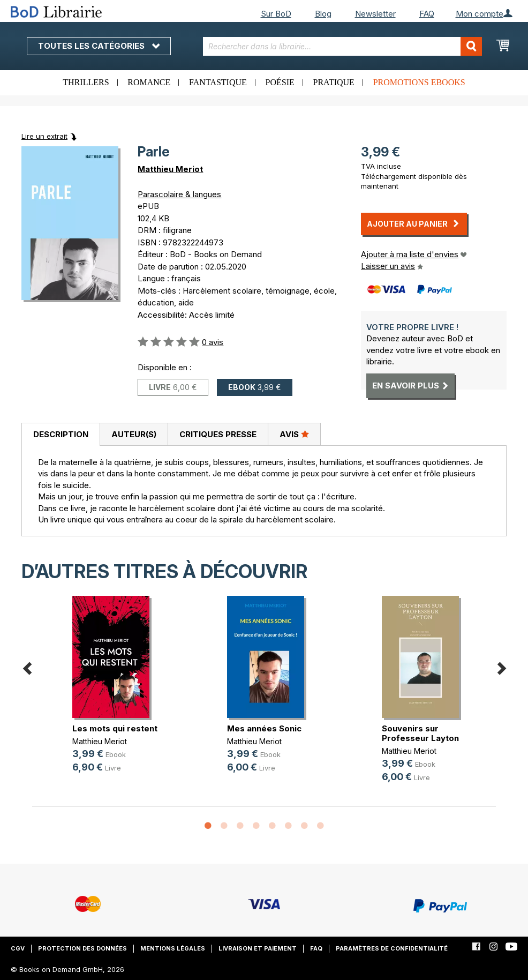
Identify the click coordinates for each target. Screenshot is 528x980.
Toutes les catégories (99, 46)
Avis (294, 434)
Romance (149, 82)
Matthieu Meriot (170, 169)
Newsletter (375, 14)
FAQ (427, 14)
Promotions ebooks (419, 82)
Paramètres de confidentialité (392, 948)
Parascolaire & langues (179, 194)
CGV (18, 948)
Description (61, 434)
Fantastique (218, 82)
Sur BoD (276, 14)
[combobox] (342, 46)
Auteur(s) (134, 434)
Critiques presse (218, 434)
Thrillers (86, 82)
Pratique (334, 82)
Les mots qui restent (115, 728)
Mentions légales (173, 948)
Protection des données (82, 948)
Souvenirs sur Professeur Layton (420, 733)
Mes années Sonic (264, 728)
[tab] (61, 435)
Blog (323, 14)
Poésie (280, 82)
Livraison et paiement (258, 948)
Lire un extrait (44, 136)
